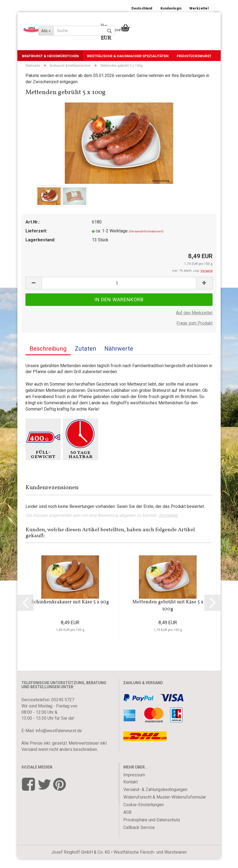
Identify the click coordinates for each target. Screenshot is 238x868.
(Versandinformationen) (146, 241)
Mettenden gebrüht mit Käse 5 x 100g (168, 615)
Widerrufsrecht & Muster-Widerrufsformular (165, 806)
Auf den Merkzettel (194, 322)
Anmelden (168, 525)
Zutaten (86, 358)
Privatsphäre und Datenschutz (152, 829)
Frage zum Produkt (194, 333)
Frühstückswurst (194, 56)
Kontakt (131, 791)
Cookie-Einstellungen (144, 814)
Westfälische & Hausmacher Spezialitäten (128, 56)
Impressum (134, 784)
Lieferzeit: (36, 240)
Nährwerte (119, 358)
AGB (127, 821)
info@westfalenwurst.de (59, 740)
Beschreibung (48, 358)
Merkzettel (199, 8)
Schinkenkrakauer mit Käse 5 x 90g (70, 612)
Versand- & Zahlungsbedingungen (155, 799)
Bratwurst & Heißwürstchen (50, 56)
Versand (29, 759)
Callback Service (139, 837)
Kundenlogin (171, 8)
